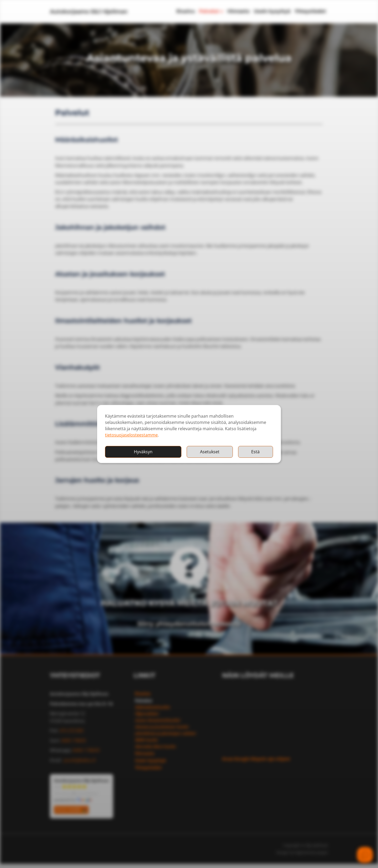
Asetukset (210, 452)
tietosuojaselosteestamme (131, 435)
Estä (255, 452)
